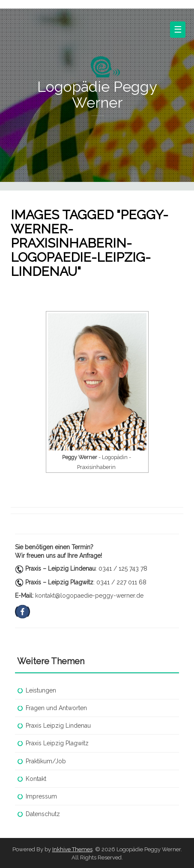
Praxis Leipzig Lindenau (58, 726)
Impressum (41, 796)
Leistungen (41, 690)
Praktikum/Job (46, 761)
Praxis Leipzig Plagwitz (57, 743)
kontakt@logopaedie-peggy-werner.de (89, 596)
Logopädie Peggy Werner (97, 95)
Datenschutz (43, 814)
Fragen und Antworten (56, 708)
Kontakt (36, 779)
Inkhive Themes (72, 849)
